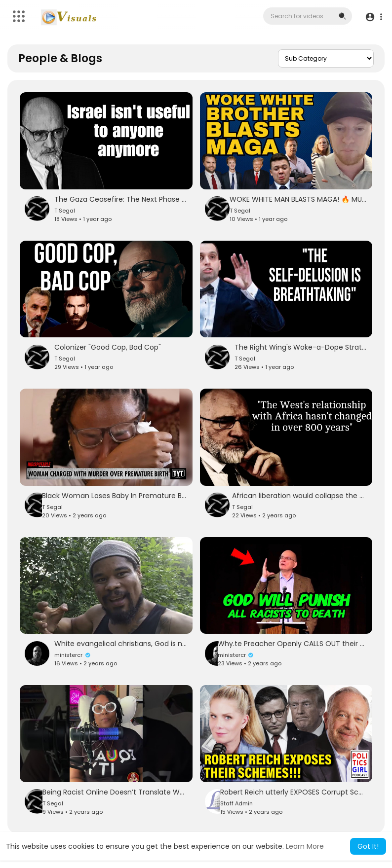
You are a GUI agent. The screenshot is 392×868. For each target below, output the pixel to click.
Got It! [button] (368, 846)
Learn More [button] (305, 846)
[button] (373, 17)
